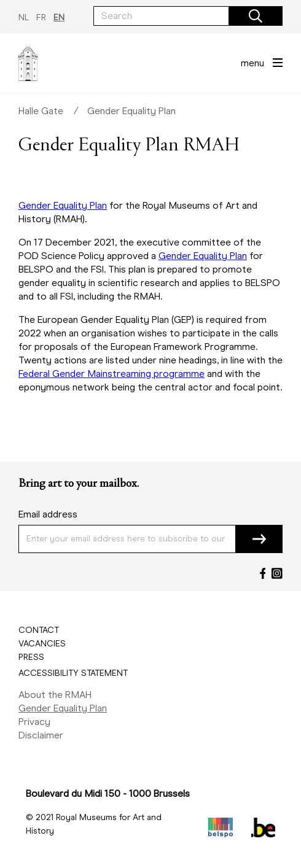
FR (41, 17)
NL (24, 17)
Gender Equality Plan (131, 111)
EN (59, 17)
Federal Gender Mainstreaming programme (111, 374)
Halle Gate (41, 111)
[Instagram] (277, 573)
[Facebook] (263, 573)
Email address (48, 514)
